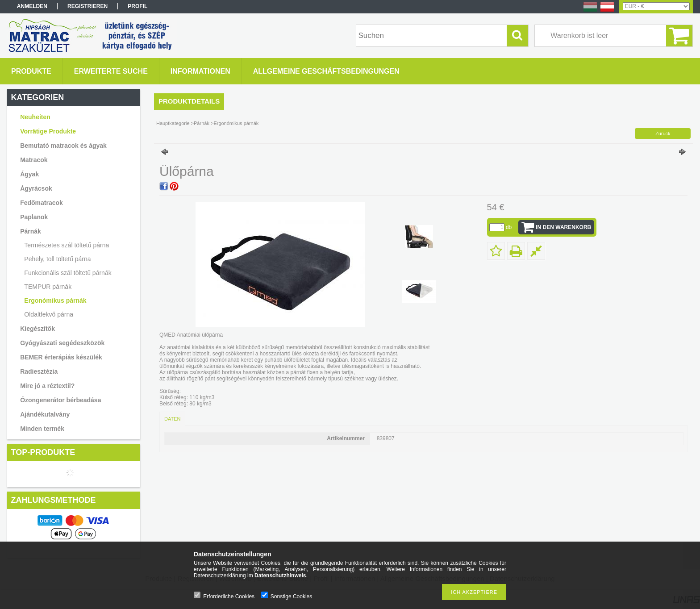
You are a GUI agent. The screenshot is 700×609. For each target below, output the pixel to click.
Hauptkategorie (173, 123)
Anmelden (32, 6)
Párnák (31, 231)
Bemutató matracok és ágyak (63, 146)
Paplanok (34, 217)
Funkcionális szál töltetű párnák (68, 273)
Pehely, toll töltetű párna (57, 259)
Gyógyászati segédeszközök (62, 343)
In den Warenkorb (563, 227)
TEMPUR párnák (48, 287)
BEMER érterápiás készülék (61, 357)
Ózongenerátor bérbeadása (60, 400)
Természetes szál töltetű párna (67, 245)
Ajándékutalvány (45, 414)
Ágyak (29, 174)
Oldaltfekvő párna (49, 314)
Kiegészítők (37, 329)
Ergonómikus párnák (55, 300)
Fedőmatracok (42, 203)
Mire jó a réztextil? (47, 386)
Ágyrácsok (36, 188)
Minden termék (42, 429)
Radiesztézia (39, 371)
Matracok (34, 160)
